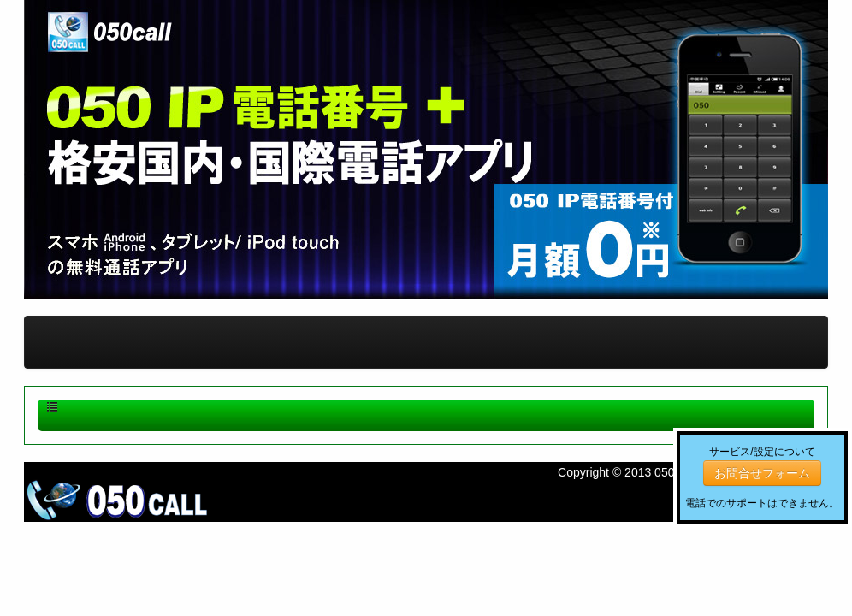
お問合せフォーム (762, 473)
